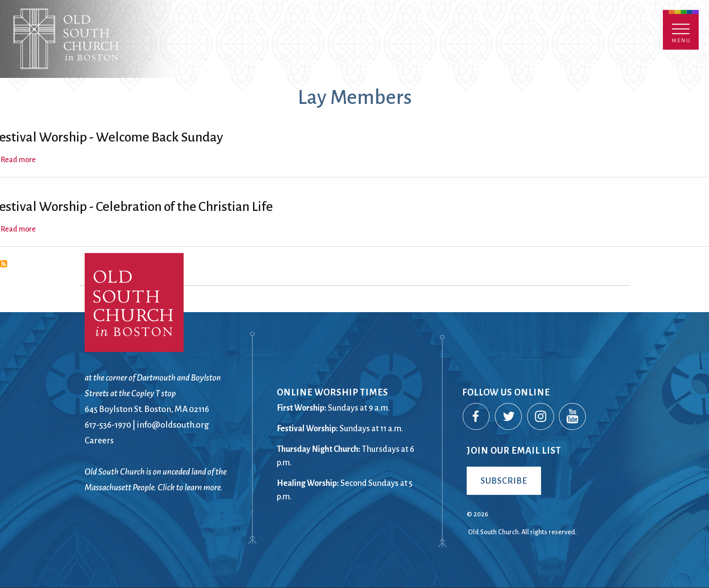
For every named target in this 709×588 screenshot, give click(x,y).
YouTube (573, 417)
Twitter (509, 417)
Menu (681, 30)
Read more (18, 160)
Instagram (541, 417)
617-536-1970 (108, 425)
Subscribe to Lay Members (4, 264)
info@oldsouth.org (173, 425)
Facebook (477, 417)
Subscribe (504, 481)
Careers (99, 440)
